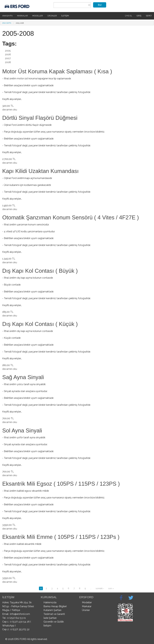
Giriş (139, 16)
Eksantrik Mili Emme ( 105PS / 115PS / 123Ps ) (61, 537)
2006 (8, 54)
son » (111, 588)
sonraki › (100, 588)
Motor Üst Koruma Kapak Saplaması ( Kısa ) (57, 71)
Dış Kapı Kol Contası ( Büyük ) (40, 271)
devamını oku (10, 109)
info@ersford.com (20, 614)
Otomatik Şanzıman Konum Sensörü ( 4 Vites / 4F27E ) (71, 217)
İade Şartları (50, 618)
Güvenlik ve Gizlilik (54, 622)
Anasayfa (7, 16)
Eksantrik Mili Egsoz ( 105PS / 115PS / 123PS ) (61, 484)
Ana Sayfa (7, 23)
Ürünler (52, 16)
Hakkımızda (50, 602)
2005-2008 (20, 23)
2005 (8, 51)
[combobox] (72, 5)
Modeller (38, 16)
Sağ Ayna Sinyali (23, 377)
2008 (8, 62)
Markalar (22, 16)
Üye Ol (129, 16)
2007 (8, 58)
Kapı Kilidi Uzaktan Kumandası (40, 171)
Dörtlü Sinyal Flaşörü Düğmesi (40, 118)
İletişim (65, 16)
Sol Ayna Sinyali (22, 431)
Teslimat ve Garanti (54, 614)
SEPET (149, 16)
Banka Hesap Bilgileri (55, 606)
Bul (100, 5)
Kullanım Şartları (52, 610)
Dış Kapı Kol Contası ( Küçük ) (40, 324)
